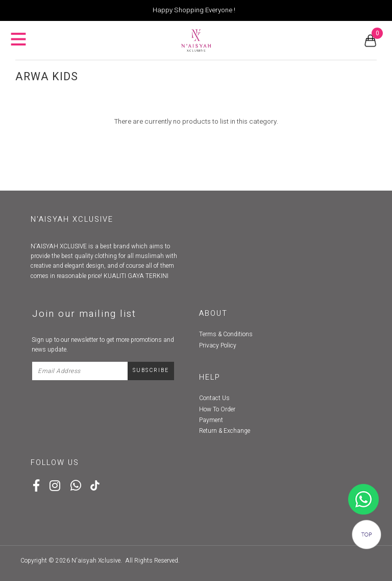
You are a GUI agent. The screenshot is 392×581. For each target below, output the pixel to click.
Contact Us (214, 398)
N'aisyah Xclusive (96, 561)
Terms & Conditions (226, 334)
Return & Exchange (225, 431)
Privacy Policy (218, 345)
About (213, 313)
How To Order (217, 409)
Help (210, 377)
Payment (211, 420)
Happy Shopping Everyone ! (194, 10)
